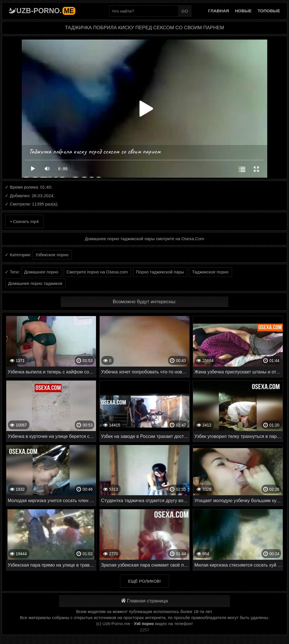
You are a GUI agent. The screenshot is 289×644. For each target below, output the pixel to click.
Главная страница (144, 601)
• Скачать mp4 (24, 221)
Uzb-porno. (46, 11)
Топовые (269, 11)
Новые (243, 11)
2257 (144, 630)
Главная (219, 11)
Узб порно (144, 624)
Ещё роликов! (144, 581)
